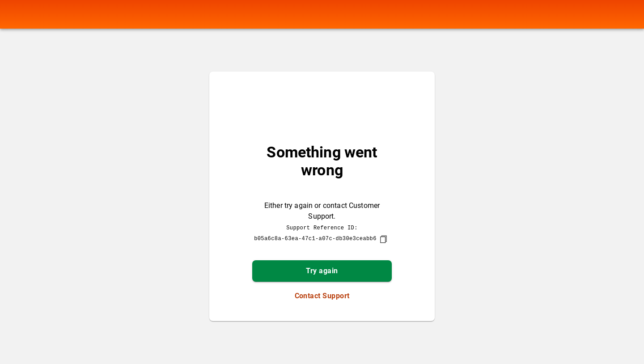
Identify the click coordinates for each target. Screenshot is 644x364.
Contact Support (322, 296)
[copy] (383, 239)
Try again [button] (322, 271)
